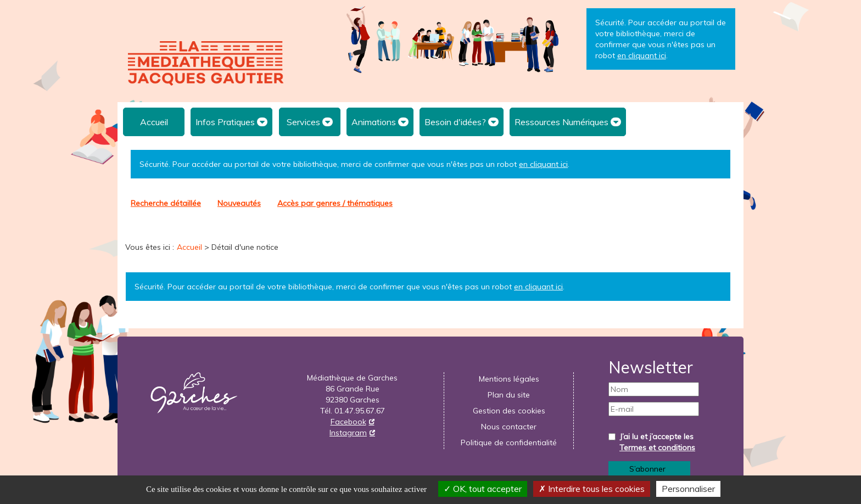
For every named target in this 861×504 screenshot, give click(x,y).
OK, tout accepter (483, 489)
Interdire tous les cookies (592, 489)
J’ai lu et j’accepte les (657, 442)
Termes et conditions (657, 447)
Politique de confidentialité (509, 443)
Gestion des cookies (509, 411)
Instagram (348, 433)
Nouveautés (239, 203)
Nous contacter (509, 427)
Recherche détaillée (166, 203)
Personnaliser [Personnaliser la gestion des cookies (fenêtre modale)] (688, 489)
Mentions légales (509, 379)
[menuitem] (154, 122)
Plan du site (509, 395)
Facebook (348, 422)
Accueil (154, 122)
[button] (231, 122)
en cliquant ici (543, 164)
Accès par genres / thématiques (335, 203)
